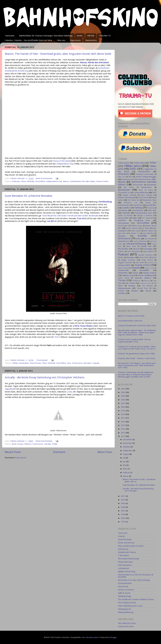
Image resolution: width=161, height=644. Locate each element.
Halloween (122, 220)
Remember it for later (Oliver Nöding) (134, 580)
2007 (123, 511)
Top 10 (147, 281)
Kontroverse (77, 363)
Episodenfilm (151, 205)
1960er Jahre (139, 163)
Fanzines (151, 208)
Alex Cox (122, 177)
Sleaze (135, 273)
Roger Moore (147, 260)
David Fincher (35, 363)
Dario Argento (146, 195)
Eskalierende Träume (127, 552)
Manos (66, 181)
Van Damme (148, 286)
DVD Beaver (123, 549)
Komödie (142, 236)
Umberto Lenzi (145, 283)
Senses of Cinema (126, 590)
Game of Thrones (125, 215)
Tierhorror (137, 281)
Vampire (132, 286)
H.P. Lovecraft (147, 218)
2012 (123, 436)
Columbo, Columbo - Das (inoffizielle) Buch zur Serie (28, 40)
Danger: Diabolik (129, 195)
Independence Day (54, 181)
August (126, 454)
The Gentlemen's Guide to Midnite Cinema (136, 599)
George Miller (123, 218)
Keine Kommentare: (44, 178)
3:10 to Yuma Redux (83, 326)
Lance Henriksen (140, 241)
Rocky (154, 257)
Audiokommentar (144, 179)
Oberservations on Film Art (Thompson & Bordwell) (136, 576)
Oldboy (121, 251)
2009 (123, 503)
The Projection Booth (127, 603)
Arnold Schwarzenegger (146, 177)
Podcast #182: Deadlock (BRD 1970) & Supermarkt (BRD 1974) (134, 341)
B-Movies (16, 181)
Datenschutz (91, 40)
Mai (125, 465)
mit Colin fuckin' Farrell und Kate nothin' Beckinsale (70, 216)
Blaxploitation (147, 187)
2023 (123, 396)
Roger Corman (128, 260)
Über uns (61, 40)
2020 (123, 407)
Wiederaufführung (126, 612)
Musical (136, 249)
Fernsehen (123, 210)
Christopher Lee (124, 193)
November (128, 443)
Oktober (127, 447)
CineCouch (123, 533)
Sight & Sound (124, 593)
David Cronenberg (126, 197)
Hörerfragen (123, 226)
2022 (123, 400)
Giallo (135, 218)
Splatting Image (125, 596)
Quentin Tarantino (145, 255)
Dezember (128, 439)
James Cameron (132, 228)
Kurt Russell (149, 239)
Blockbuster (124, 190)
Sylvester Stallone (143, 278)
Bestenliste (24, 363)
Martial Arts (146, 246)
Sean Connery (123, 268)
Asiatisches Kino (128, 179)
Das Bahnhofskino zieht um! (130, 321)
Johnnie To (135, 233)
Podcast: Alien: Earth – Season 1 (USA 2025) (137, 358)
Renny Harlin (144, 257)
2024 (123, 392)
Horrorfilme (40, 181)
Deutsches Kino (150, 200)
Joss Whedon (148, 233)
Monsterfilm (123, 249)
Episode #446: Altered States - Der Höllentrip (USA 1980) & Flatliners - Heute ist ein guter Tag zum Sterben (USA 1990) (137, 332)
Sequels (96, 363)
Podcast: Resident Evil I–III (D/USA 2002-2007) (137, 325)
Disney (148, 203)
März (125, 469)
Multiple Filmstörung (127, 571)
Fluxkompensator (126, 562)
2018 (123, 414)
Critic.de (121, 536)
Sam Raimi (140, 263)
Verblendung (105, 202)
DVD (154, 192)
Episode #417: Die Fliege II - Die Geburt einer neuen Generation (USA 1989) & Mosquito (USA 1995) (137, 365)
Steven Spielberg (145, 275)
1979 (123, 522)
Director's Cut (131, 203)
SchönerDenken (125, 583)
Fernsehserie (138, 210)
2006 (123, 514)
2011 (123, 496)
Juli (124, 458)
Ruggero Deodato (125, 263)
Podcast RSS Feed (126, 626)
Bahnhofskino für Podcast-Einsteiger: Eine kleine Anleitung (46, 36)
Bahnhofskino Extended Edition (137, 183)
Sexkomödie (123, 270)
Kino (69, 363)
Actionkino (124, 174)
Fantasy (138, 208)
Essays (20, 444)
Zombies (122, 293)
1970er (153, 163)
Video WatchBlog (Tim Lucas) (130, 606)
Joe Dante (146, 228)
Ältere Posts (105, 452)
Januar (126, 476)
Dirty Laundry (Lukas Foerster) (131, 546)
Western (135, 291)
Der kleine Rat (134, 200)
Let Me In (52, 221)
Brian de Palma (146, 190)
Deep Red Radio (125, 539)
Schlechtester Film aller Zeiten (83, 181)
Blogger (113, 637)
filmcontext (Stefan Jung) (128, 559)
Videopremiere (124, 288)
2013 (123, 433)
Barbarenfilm (138, 185)
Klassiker (122, 236)
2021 (123, 403)
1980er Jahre (132, 166)
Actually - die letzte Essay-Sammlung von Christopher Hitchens (45, 377)
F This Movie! (124, 555)
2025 (123, 389)
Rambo (121, 257)
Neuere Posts (13, 452)
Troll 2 (57, 337)
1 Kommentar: (42, 360)
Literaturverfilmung (136, 244)
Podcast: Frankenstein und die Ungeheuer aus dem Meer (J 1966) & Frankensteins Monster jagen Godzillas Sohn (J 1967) (136, 374)
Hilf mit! (91, 36)
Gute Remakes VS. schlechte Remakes (29, 196)
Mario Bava (131, 246)
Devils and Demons (126, 543)
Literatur (48, 444)
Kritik (138, 239)
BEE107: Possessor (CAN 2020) (131, 316)
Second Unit (123, 586)
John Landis (136, 231)
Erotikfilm (126, 208)
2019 (123, 411)
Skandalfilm (144, 270)
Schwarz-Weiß (124, 265)
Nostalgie (148, 249)
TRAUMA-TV (105, 36)
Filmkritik (31, 181)
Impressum (75, 40)
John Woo (122, 233)
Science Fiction (102, 181)
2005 (123, 518)
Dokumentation (124, 205)
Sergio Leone (150, 268)
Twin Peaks (130, 283)
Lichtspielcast (124, 568)
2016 (123, 422)
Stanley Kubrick (150, 273)
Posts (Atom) (21, 458)
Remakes (88, 363)
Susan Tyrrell (124, 278)
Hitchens (28, 444)
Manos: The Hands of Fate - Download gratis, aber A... (139, 480)
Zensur (148, 291)
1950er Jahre (124, 163)
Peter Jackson (148, 251)
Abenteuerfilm (144, 172)
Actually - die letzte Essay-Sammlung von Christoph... (138, 490)
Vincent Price (142, 288)
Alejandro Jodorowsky (145, 174)
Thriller (122, 280)
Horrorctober (124, 223)
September (128, 450)
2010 (123, 500)
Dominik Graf (138, 205)
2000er (15, 363)
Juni (125, 461)
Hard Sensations (125, 565)
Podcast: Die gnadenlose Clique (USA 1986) (136, 354)
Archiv (80, 36)
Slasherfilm (123, 273)
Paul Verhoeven (133, 251)
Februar (127, 472)
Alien (130, 177)
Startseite (10, 36)
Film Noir (152, 210)
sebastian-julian (92, 637)
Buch (14, 444)
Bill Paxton (129, 187)
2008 (123, 507)
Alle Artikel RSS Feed (127, 623)
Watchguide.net (125, 609)
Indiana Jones (137, 226)
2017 (123, 418)
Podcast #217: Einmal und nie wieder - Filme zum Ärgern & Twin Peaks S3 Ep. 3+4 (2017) (137, 348)
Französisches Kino (144, 213)
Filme (23, 181)
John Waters (149, 231)
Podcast (123, 254)
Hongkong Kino (142, 220)
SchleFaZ (151, 263)
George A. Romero (145, 215)
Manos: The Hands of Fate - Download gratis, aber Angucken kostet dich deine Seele (58, 54)
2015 (123, 425)
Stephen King (128, 275)
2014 (123, 429)
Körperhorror (124, 241)
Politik (55, 444)
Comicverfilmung (141, 192)
